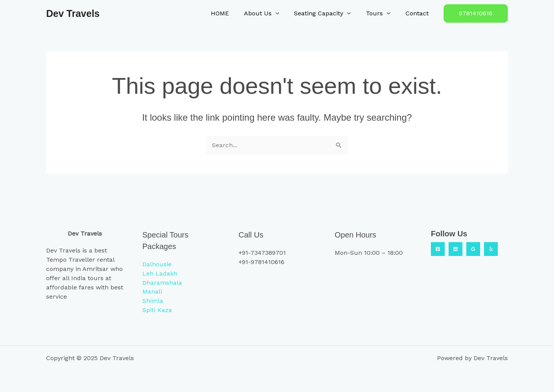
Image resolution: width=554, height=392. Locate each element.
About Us (267, 13)
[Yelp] (491, 249)
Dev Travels (73, 13)
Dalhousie (157, 264)
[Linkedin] (456, 249)
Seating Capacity (325, 13)
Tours (378, 13)
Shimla (153, 301)
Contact (418, 13)
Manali (152, 292)
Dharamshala (162, 282)
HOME (231, 13)
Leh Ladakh (160, 273)
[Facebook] (438, 249)
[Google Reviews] (473, 249)
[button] (476, 13)
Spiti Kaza (157, 310)
